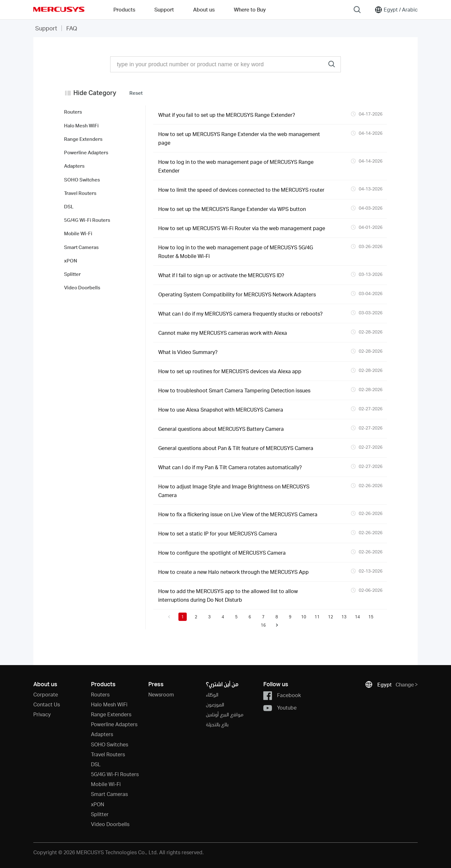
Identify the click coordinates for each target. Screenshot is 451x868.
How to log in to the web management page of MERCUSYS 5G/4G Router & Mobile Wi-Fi (236, 252)
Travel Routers (108, 754)
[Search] (357, 10)
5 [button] (236, 617)
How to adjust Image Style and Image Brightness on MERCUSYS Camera (234, 491)
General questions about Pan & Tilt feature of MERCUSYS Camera (236, 448)
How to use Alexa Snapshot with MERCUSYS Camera (221, 410)
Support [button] (164, 9)
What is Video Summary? (188, 352)
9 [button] (290, 617)
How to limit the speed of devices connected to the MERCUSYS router (241, 190)
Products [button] (124, 9)
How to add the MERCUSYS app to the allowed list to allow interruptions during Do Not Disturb (228, 595)
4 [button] (223, 617)
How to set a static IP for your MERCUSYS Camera (218, 533)
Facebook (282, 696)
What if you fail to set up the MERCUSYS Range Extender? (227, 115)
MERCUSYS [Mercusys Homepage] (59, 9)
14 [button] (357, 617)
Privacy (42, 714)
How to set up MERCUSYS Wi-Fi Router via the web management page (242, 228)
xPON (98, 804)
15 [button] (371, 617)
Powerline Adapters (114, 724)
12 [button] (331, 617)
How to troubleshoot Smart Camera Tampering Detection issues (234, 390)
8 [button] (277, 617)
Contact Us (47, 704)
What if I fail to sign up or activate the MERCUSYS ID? (221, 275)
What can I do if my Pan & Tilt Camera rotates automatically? (230, 467)
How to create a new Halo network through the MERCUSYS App (234, 572)
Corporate (46, 694)
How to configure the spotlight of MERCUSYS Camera (222, 553)
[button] (169, 617)
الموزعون (215, 704)
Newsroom (161, 694)
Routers (100, 694)
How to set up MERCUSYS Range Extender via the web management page (239, 138)
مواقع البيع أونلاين (225, 714)
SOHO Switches (110, 744)
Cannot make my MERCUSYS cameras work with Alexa (223, 333)
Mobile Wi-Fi (106, 784)
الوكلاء (212, 694)
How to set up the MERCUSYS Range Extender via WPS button (232, 209)
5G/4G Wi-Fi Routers (115, 774)
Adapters (102, 734)
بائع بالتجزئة (217, 724)
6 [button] (250, 617)
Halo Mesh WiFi (109, 704)
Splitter (100, 814)
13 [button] (344, 617)
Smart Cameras (109, 794)
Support (46, 28)
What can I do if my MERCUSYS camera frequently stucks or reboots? (240, 313)
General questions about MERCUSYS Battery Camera (221, 429)
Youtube (280, 708)
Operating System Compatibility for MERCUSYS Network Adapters (237, 294)
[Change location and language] (396, 10)
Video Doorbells (110, 824)
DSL (96, 764)
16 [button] (263, 625)
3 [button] (209, 617)
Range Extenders (111, 714)
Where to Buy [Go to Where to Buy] (250, 9)
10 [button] (304, 617)
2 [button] (196, 617)
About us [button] (204, 9)
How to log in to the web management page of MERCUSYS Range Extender (236, 166)
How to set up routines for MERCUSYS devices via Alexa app (230, 371)
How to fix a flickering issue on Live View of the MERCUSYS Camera (238, 514)
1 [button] (183, 617)
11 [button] (317, 617)
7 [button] (263, 617)
